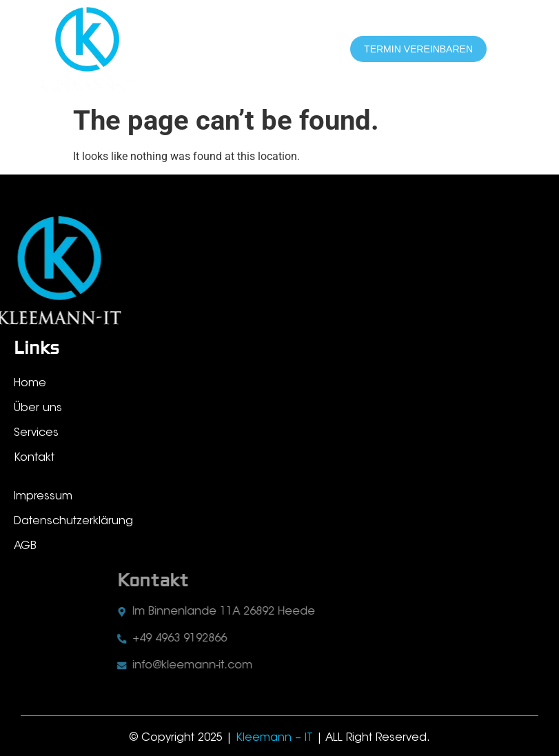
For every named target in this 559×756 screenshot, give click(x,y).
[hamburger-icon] (516, 49)
